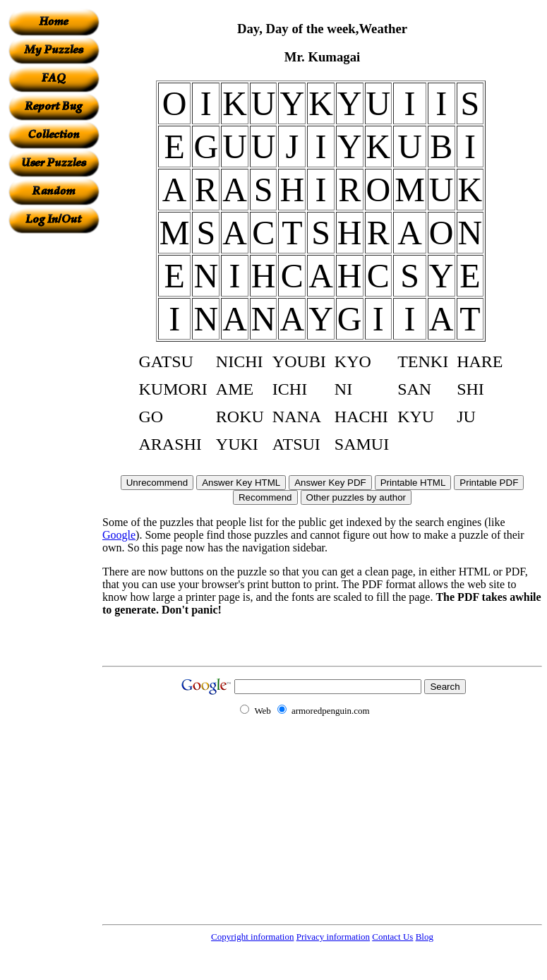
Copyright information (252, 937)
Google (119, 535)
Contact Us (392, 937)
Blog (425, 937)
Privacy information (333, 937)
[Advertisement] (54, 446)
